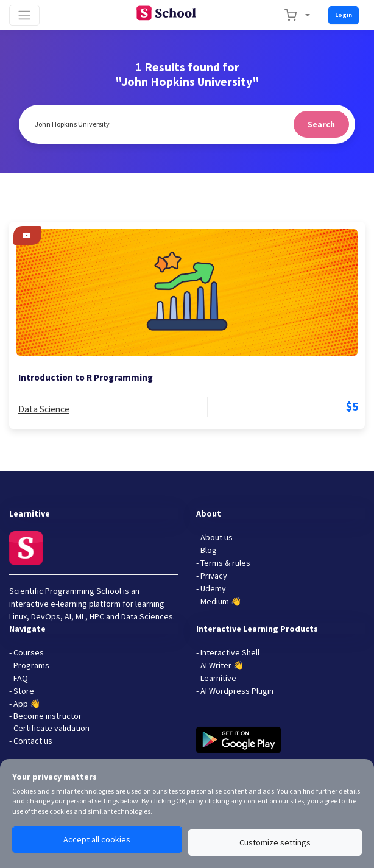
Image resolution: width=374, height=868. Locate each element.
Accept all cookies (97, 839)
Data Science (44, 409)
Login (344, 15)
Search (321, 124)
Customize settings (275, 842)
